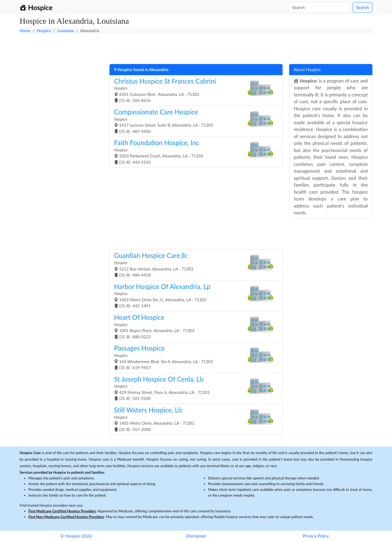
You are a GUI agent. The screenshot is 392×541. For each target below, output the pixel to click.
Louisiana (66, 31)
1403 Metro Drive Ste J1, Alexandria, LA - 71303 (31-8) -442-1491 (194, 295)
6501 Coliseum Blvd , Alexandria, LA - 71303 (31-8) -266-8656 (194, 90)
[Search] (319, 7)
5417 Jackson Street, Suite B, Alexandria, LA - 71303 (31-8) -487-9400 (194, 121)
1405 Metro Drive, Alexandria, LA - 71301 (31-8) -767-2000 (194, 419)
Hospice (44, 31)
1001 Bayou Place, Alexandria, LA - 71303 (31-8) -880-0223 (194, 326)
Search (362, 7)
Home (25, 31)
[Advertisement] (183, 48)
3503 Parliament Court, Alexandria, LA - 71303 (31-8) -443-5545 (194, 152)
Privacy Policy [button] (316, 536)
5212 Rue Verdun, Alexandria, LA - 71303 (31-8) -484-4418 (194, 264)
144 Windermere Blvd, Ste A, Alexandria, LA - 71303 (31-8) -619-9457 (194, 357)
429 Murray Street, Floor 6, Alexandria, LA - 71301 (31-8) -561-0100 (194, 388)
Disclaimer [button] (196, 536)
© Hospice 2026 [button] (76, 536)
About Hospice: (308, 69)
